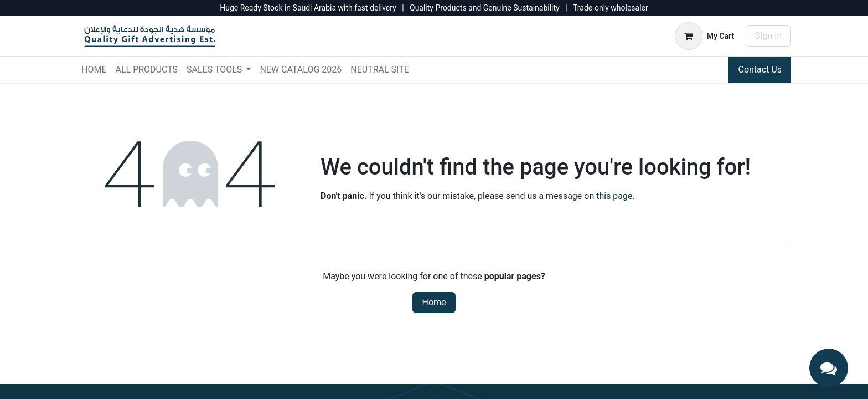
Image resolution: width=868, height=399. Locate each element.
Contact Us (760, 70)
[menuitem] (94, 70)
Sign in (768, 36)
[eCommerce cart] (704, 36)
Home (434, 302)
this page (614, 196)
